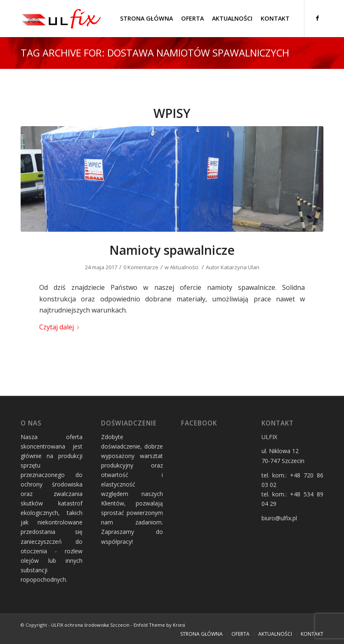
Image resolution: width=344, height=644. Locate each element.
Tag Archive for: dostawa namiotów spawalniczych (155, 53)
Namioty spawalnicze (172, 250)
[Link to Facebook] (317, 18)
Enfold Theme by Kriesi (159, 625)
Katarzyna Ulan (240, 267)
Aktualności (184, 267)
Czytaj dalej (61, 327)
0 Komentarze (141, 267)
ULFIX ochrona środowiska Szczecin (90, 625)
